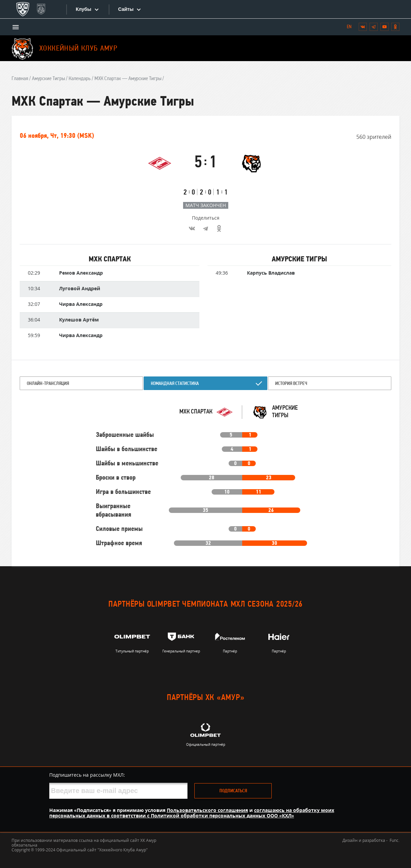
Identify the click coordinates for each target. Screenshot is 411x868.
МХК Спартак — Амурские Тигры (128, 79)
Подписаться (233, 791)
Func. (395, 840)
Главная (20, 79)
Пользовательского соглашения (207, 810)
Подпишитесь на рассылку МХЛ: (87, 775)
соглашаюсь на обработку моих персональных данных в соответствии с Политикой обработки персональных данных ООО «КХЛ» (192, 813)
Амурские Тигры (48, 79)
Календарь (80, 79)
